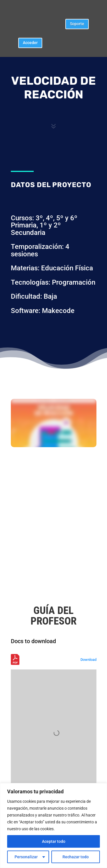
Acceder (30, 43)
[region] (53, 826)
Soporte (77, 24)
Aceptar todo (54, 841)
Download (88, 660)
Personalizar (26, 857)
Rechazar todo (76, 857)
